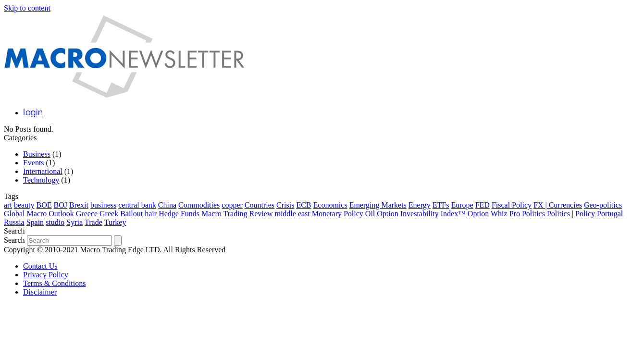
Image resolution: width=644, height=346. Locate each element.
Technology (41, 180)
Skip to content (27, 8)
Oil (370, 214)
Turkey (115, 222)
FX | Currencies (558, 205)
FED (483, 205)
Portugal (610, 214)
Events (34, 163)
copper (232, 205)
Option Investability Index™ (421, 214)
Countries (260, 205)
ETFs (441, 205)
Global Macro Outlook (39, 214)
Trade (93, 222)
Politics (533, 214)
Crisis (285, 205)
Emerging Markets (378, 205)
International (43, 171)
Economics (330, 205)
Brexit (79, 205)
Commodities (199, 205)
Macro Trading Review (237, 214)
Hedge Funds (179, 214)
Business (37, 154)
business (103, 205)
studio (55, 222)
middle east (292, 214)
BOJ (61, 205)
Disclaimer (40, 292)
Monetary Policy (338, 214)
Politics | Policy (571, 214)
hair (151, 214)
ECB (303, 205)
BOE (44, 205)
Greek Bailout (121, 214)
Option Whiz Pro (494, 214)
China (167, 205)
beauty (24, 205)
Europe (462, 205)
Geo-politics (603, 205)
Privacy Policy (46, 275)
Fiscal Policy (512, 205)
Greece (87, 214)
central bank (137, 205)
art (8, 205)
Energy (420, 205)
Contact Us (40, 266)
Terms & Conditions (54, 283)
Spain (35, 222)
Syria (74, 222)
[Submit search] (118, 241)
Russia (14, 222)
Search (14, 240)
